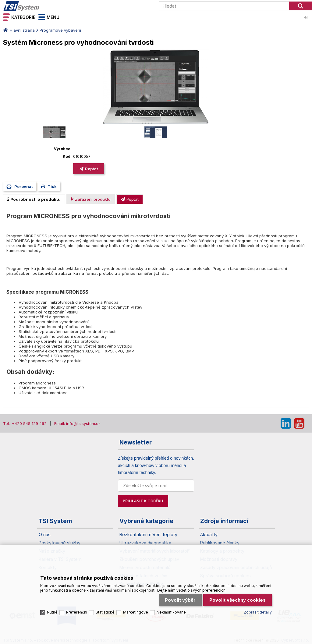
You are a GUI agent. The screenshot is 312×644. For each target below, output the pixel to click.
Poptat (92, 169)
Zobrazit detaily (258, 608)
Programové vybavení (60, 30)
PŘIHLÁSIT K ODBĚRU (143, 501)
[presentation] (34, 199)
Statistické (105, 608)
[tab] (34, 199)
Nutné (52, 608)
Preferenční (77, 608)
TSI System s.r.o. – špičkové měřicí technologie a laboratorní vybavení (38, 6)
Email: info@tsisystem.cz (77, 423)
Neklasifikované (171, 608)
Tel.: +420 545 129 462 (25, 423)
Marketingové (136, 608)
